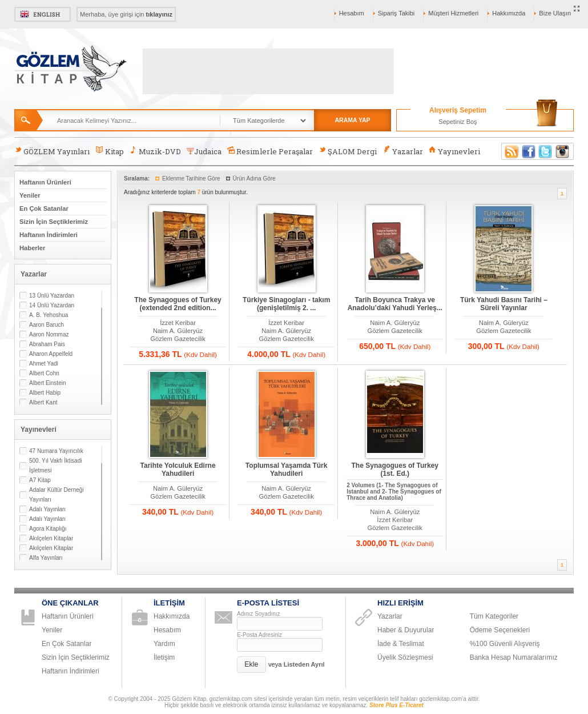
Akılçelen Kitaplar (51, 538)
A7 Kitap (40, 480)
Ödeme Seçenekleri (500, 630)
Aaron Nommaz (49, 334)
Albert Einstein (47, 383)
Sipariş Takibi (396, 13)
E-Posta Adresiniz (259, 635)
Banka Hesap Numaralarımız (514, 657)
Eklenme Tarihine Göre (191, 178)
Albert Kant (43, 402)
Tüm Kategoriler (494, 616)
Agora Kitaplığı (48, 529)
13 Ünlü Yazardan (52, 296)
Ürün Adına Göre (254, 178)
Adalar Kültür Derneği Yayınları (57, 495)
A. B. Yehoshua (49, 315)
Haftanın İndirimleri (49, 235)
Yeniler (30, 195)
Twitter (546, 151)
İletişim (164, 657)
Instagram (563, 151)
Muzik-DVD (155, 151)
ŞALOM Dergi (348, 151)
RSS (510, 151)
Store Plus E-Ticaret (396, 705)
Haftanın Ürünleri (45, 182)
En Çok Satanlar (44, 208)
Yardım (164, 644)
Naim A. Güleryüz (178, 331)
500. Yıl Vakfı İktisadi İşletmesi (55, 466)
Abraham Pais (47, 344)
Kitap (109, 151)
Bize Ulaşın (555, 13)
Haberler (32, 248)
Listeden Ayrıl (304, 664)
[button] (251, 665)
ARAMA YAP (352, 120)
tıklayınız (159, 14)
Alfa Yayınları (46, 558)
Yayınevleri (454, 151)
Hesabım (352, 13)
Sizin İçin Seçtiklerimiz (54, 222)
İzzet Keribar (178, 323)
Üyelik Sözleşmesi (405, 657)
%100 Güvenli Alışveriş (505, 644)
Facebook (529, 151)
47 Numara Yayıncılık (56, 451)
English (43, 14)
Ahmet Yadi (44, 364)
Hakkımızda (509, 13)
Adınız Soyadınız (259, 614)
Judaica (204, 151)
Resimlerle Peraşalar (270, 151)
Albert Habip (45, 393)
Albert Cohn (44, 373)
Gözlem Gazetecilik (178, 339)
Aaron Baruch (47, 325)
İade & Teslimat (401, 644)
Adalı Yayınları (47, 509)
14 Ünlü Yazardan (52, 305)
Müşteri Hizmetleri (453, 13)
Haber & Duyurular (406, 630)
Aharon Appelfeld (51, 354)
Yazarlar (402, 151)
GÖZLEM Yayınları (52, 151)
